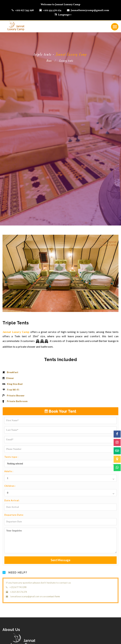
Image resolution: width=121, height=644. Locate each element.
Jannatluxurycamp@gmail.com (90, 10)
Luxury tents (66, 61)
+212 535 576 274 (52, 10)
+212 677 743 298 (24, 10)
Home (49, 61)
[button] (60, 464)
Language (63, 15)
